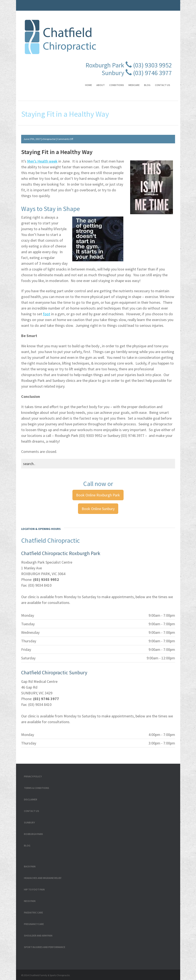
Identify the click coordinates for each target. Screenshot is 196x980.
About (101, 85)
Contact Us (163, 85)
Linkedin (173, 3)
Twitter (153, 3)
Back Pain (30, 866)
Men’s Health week (42, 161)
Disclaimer (31, 799)
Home (88, 85)
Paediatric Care (33, 912)
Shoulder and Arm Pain (38, 936)
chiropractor (49, 139)
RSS (159, 3)
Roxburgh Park (33, 834)
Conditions (117, 85)
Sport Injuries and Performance (45, 947)
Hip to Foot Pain (34, 889)
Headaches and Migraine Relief (43, 878)
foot (47, 314)
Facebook (146, 3)
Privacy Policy (33, 776)
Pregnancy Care (34, 924)
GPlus (166, 3)
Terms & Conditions (37, 788)
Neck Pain (30, 901)
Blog (147, 85)
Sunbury (29, 822)
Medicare (134, 85)
